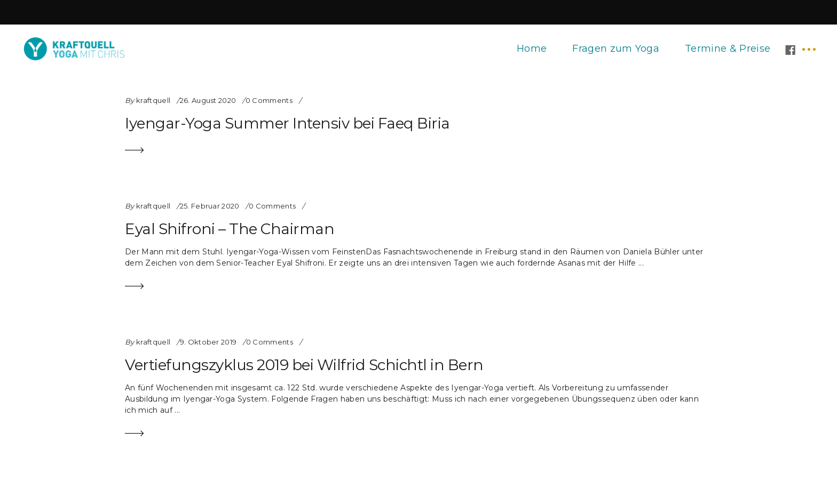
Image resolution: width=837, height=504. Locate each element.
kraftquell (153, 100)
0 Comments (269, 100)
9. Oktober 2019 (208, 342)
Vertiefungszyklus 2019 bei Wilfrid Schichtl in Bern (304, 365)
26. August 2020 (208, 100)
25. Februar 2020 (210, 206)
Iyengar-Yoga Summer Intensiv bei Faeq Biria (287, 123)
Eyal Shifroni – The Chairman (230, 229)
